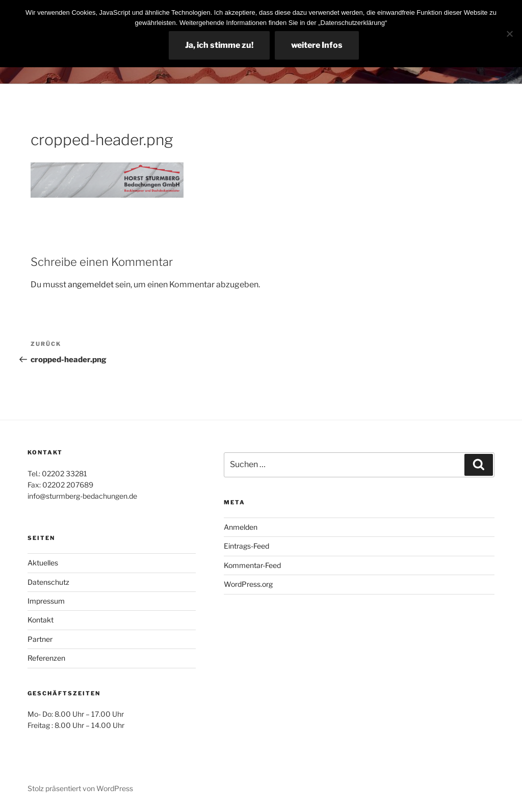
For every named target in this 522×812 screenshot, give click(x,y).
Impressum (46, 601)
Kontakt (41, 620)
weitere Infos (317, 45)
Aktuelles (43, 563)
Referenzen (46, 658)
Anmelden (241, 527)
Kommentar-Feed (252, 565)
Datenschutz (48, 582)
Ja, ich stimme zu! (219, 45)
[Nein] (509, 34)
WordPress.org (248, 584)
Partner (40, 639)
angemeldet (91, 285)
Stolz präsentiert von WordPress (80, 788)
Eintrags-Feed (246, 546)
